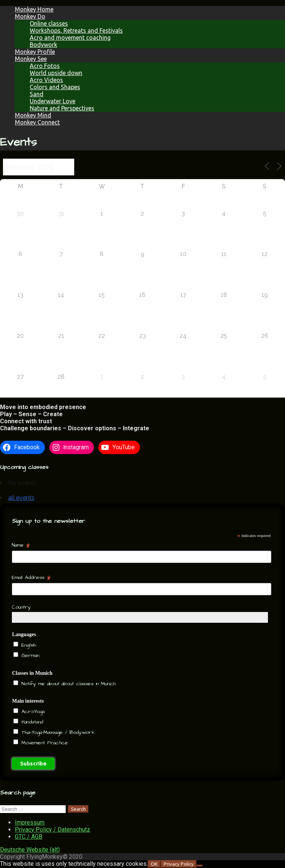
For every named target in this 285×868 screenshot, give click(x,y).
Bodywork (43, 45)
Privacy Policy (179, 864)
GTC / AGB (29, 837)
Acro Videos (46, 80)
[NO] (200, 866)
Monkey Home (34, 9)
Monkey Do (30, 16)
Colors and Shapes (55, 87)
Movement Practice (44, 743)
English (28, 645)
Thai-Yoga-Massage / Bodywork (57, 732)
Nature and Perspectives (62, 108)
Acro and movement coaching (70, 38)
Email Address (31, 577)
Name (21, 545)
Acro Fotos (45, 66)
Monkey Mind (33, 115)
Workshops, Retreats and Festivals (76, 30)
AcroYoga (32, 712)
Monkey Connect (37, 122)
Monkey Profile (35, 52)
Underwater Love (53, 101)
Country (21, 607)
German (29, 655)
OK (154, 864)
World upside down (56, 73)
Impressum (30, 822)
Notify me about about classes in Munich (68, 684)
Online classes (49, 23)
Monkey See (31, 59)
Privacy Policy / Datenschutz (53, 830)
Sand (37, 94)
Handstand (31, 722)
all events (21, 498)
